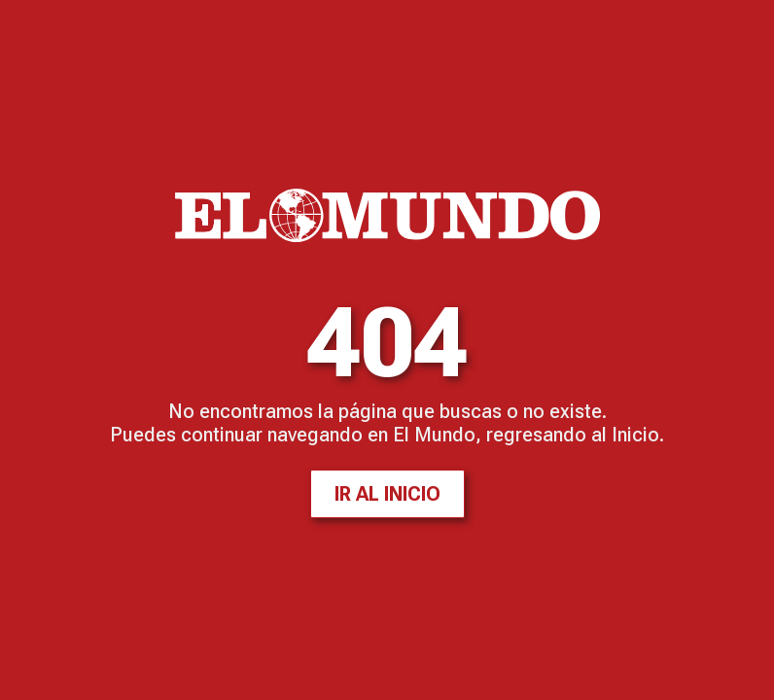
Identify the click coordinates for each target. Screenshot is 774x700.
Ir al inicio (387, 494)
